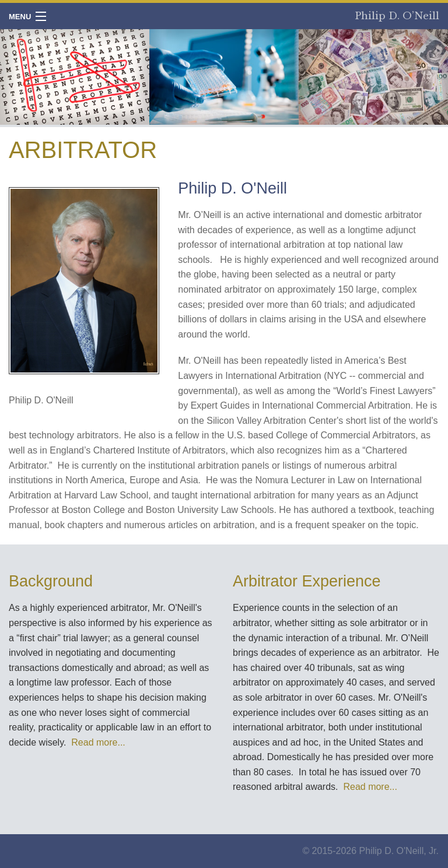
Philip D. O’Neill (397, 16)
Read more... (98, 742)
